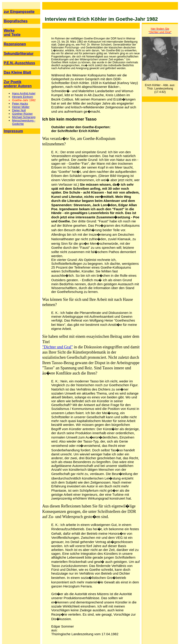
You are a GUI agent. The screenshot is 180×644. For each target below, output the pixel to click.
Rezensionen (15, 44)
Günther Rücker (22, 114)
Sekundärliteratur (19, 54)
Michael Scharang (24, 117)
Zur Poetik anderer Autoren (18, 84)
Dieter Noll (19, 110)
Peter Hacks (20, 104)
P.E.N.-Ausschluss (19, 63)
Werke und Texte (12, 33)
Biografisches (16, 21)
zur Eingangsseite (19, 12)
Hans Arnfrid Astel (24, 93)
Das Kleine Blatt (18, 72)
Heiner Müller (21, 107)
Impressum (13, 131)
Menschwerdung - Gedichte (24, 122)
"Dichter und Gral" (58, 347)
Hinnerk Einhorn (23, 97)
